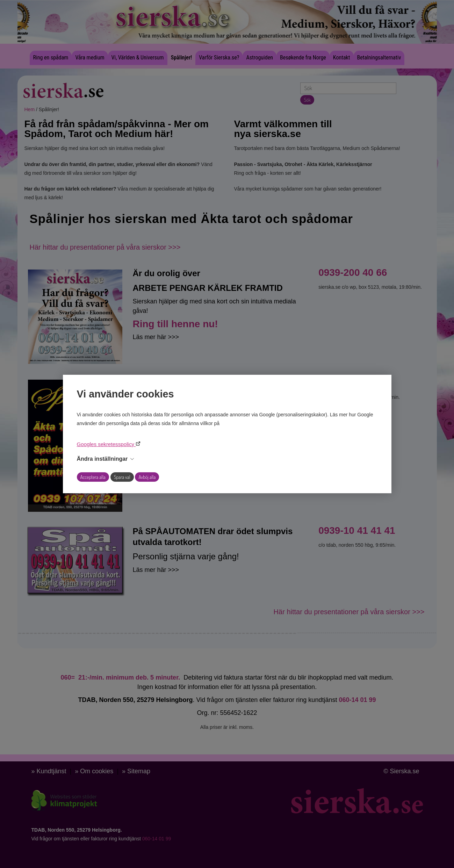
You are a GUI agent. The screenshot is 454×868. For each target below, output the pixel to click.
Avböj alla (147, 477)
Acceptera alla (93, 477)
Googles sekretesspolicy (106, 444)
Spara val (122, 477)
